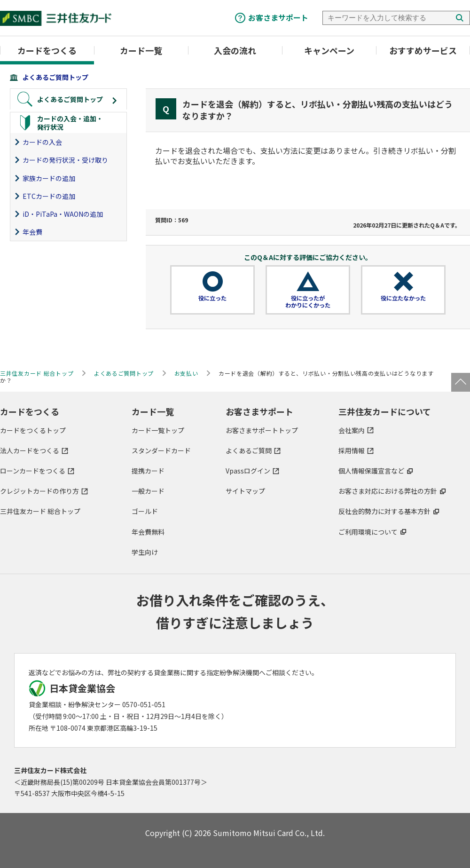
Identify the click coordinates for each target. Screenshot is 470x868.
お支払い (186, 373)
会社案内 (352, 430)
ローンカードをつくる (33, 471)
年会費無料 (148, 532)
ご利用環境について (368, 532)
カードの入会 (42, 142)
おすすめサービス (423, 50)
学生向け (145, 552)
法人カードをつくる (30, 450)
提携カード (148, 471)
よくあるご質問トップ (55, 77)
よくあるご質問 (249, 450)
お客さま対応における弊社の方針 (388, 491)
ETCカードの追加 (49, 196)
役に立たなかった (403, 298)
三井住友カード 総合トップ (40, 511)
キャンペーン (329, 50)
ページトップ (461, 382)
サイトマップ (245, 491)
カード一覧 (141, 50)
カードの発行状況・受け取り (65, 160)
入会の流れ (235, 50)
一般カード (148, 491)
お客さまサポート (278, 17)
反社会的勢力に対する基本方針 (384, 511)
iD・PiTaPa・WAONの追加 (63, 214)
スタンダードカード (161, 450)
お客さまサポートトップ (262, 430)
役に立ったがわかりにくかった (308, 302)
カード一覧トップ (158, 430)
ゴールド (145, 511)
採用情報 (352, 450)
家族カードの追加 (49, 178)
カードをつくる (47, 50)
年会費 (32, 232)
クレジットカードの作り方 (39, 491)
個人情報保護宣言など (371, 471)
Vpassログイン (248, 471)
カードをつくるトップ (33, 430)
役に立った (212, 298)
